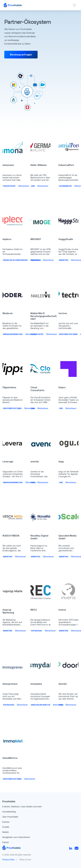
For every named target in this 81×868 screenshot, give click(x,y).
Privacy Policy (8, 860)
